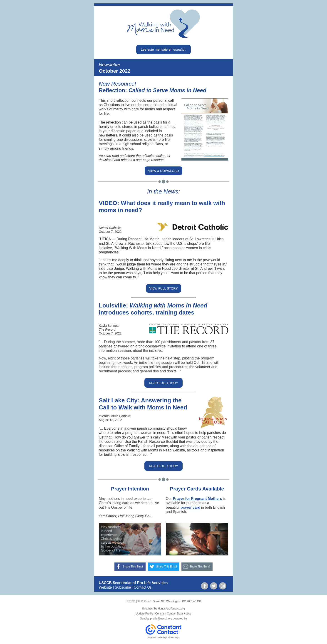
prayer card (190, 507)
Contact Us (143, 587)
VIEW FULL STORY (164, 288)
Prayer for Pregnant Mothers (197, 499)
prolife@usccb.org (161, 619)
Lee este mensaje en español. (163, 49)
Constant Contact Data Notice (173, 614)
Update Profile (144, 614)
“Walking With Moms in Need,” (138, 248)
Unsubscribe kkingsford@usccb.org (164, 609)
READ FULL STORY (163, 383)
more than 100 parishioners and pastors (169, 342)
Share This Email (133, 567)
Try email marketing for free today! (164, 637)
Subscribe (123, 587)
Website (105, 587)
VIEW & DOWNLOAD (163, 171)
